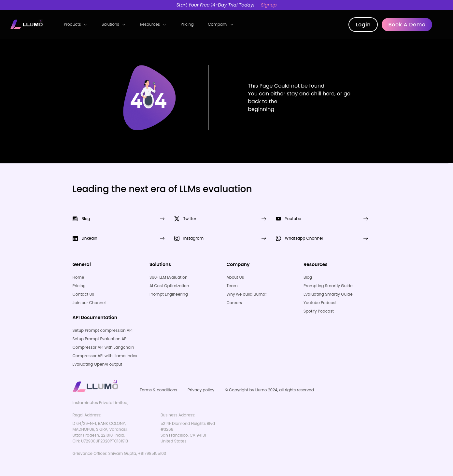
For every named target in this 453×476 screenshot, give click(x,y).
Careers (234, 303)
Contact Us (83, 294)
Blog (308, 277)
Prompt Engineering (169, 294)
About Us (235, 277)
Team (232, 286)
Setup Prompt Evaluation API (100, 339)
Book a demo (407, 25)
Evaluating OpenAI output (98, 364)
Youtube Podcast (320, 303)
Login (363, 25)
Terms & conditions (158, 390)
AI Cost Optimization (169, 286)
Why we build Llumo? (247, 294)
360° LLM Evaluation (169, 277)
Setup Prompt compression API (103, 330)
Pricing (187, 24)
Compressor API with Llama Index (105, 356)
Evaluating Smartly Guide (328, 294)
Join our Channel (89, 303)
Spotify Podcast (319, 311)
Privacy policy (201, 390)
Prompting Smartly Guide (328, 286)
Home (78, 277)
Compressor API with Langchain (103, 347)
